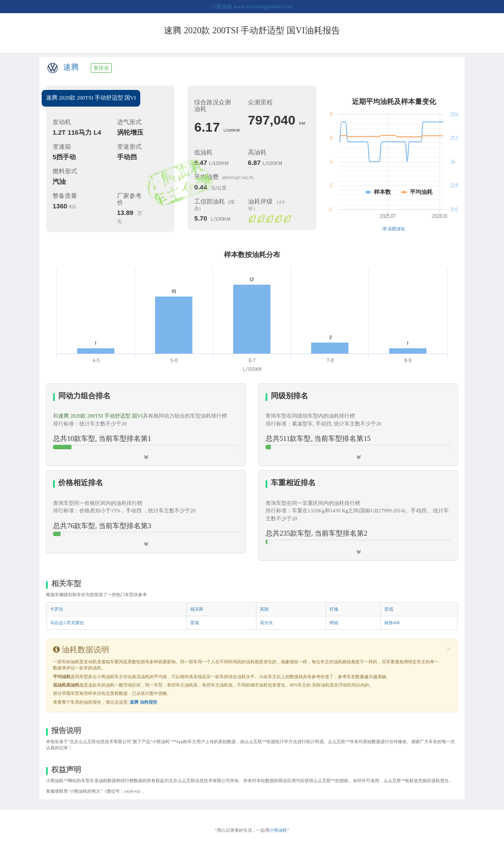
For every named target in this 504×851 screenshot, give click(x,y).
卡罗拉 (57, 609)
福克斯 (197, 609)
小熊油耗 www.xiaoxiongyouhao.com (252, 7)
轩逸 (334, 609)
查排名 (101, 68)
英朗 (264, 609)
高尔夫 (266, 623)
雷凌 (195, 623)
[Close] (449, 649)
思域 (389, 609)
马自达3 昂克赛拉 (67, 623)
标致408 (392, 623)
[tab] (146, 425)
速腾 (71, 67)
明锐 (334, 623)
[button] (358, 425)
